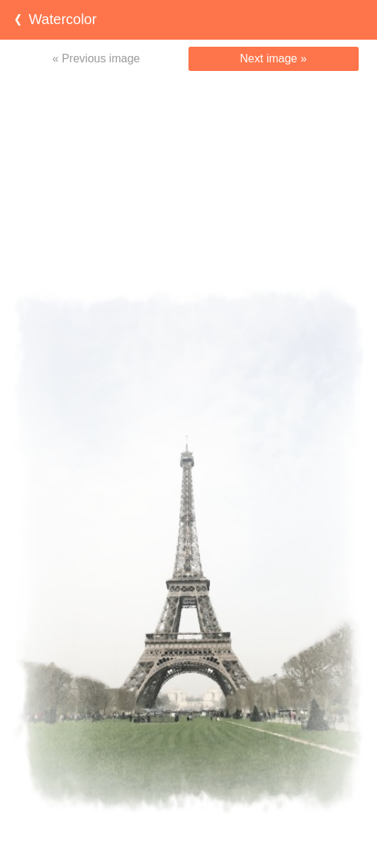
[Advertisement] (188, 177)
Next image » (274, 58)
